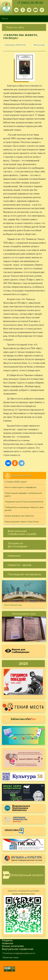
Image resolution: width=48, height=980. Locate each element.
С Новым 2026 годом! (16, 482)
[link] (24, 27)
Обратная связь (10, 957)
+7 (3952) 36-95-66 (30, 3)
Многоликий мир (13, 605)
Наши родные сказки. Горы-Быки (22, 522)
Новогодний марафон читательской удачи (23, 495)
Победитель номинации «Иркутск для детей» (24, 509)
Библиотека (23, 719)
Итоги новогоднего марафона (20, 487)
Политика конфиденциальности (19, 953)
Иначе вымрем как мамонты (19, 516)
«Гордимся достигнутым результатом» (24, 502)
